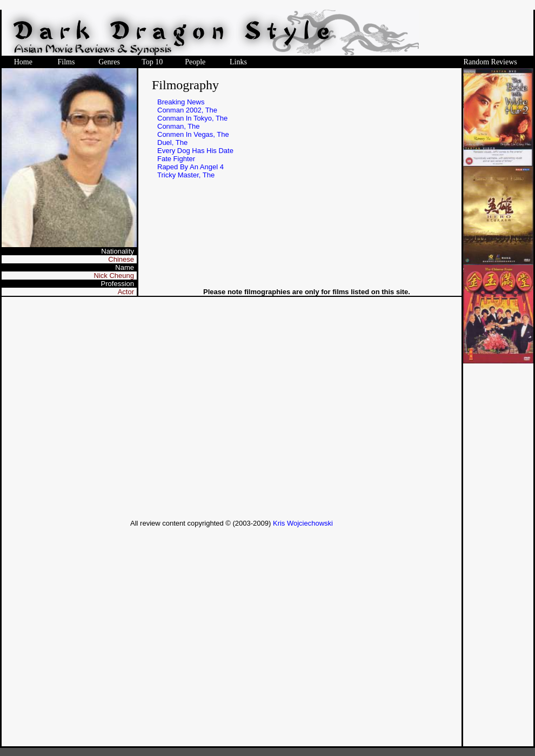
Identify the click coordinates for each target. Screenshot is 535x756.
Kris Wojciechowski (303, 523)
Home (23, 62)
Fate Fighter (176, 159)
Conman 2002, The (187, 110)
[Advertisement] (101, 408)
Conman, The (179, 126)
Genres (109, 62)
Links (238, 62)
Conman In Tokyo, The (192, 118)
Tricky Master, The (186, 175)
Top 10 (152, 62)
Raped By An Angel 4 (190, 167)
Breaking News (181, 102)
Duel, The (172, 142)
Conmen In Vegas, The (193, 134)
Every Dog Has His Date (195, 151)
